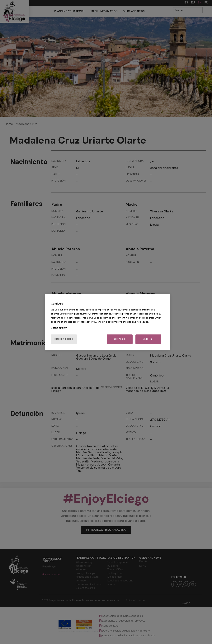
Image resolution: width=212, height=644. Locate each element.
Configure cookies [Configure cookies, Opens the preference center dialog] (64, 339)
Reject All (148, 339)
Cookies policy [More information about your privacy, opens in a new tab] (59, 328)
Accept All (120, 339)
